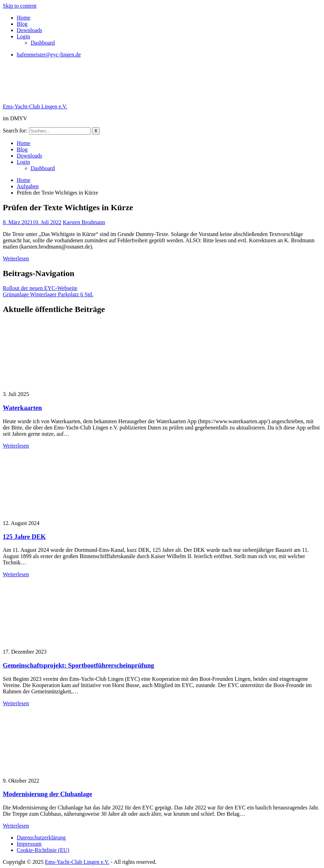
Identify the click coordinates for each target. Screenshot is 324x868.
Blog (22, 24)
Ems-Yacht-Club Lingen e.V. (35, 106)
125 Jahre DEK (24, 537)
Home (24, 18)
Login (23, 36)
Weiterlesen (16, 258)
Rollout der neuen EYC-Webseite (40, 288)
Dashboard (43, 43)
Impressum (29, 844)
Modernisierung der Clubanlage (47, 794)
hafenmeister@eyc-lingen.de (49, 55)
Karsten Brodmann (84, 222)
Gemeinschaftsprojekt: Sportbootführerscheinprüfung (78, 665)
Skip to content (20, 6)
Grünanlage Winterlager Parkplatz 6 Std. (48, 294)
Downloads (29, 30)
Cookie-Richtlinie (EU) (43, 850)
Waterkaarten (22, 408)
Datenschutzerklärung (41, 837)
